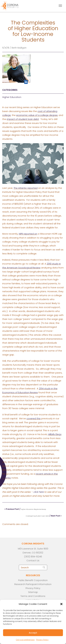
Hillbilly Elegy (55, 434)
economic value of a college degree (37, 115)
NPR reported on (28, 234)
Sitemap (33, 592)
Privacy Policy (42, 640)
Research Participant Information (33, 584)
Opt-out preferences (25, 640)
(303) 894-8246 (33, 557)
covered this (34, 418)
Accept (33, 633)
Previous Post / (25, 509)
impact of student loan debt (23, 119)
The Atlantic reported (26, 188)
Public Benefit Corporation (33, 580)
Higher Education (12, 97)
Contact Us (33, 560)
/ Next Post (44, 516)
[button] (61, 604)
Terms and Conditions (33, 596)
